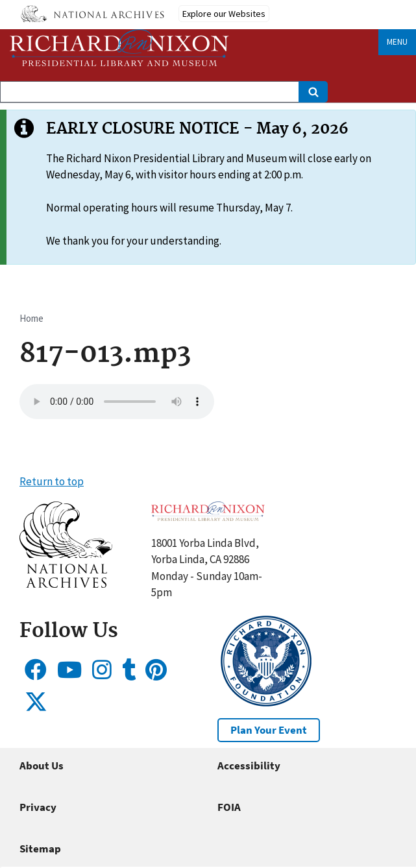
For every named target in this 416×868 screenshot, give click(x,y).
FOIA (229, 807)
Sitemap (40, 849)
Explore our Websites (224, 14)
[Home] (119, 48)
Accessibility (249, 766)
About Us (42, 766)
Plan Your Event (269, 730)
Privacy (38, 807)
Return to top (52, 481)
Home (31, 318)
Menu (397, 42)
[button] (66, 584)
